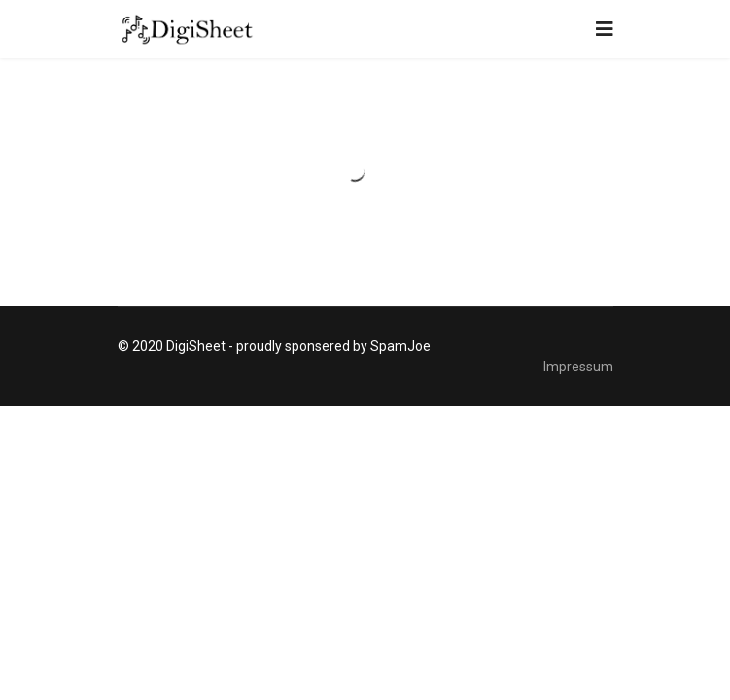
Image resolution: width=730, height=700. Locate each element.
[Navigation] (605, 29)
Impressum (578, 367)
